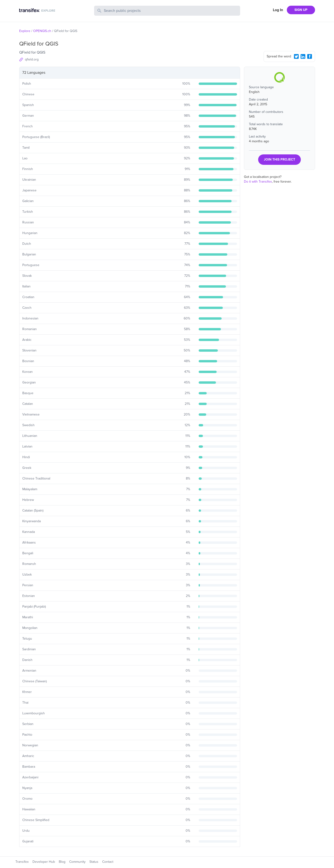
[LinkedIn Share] (303, 56)
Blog (62, 862)
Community (77, 862)
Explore (25, 31)
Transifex (22, 862)
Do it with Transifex (258, 182)
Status (94, 862)
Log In (278, 10)
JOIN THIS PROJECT (279, 159)
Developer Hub (44, 862)
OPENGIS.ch (42, 31)
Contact (108, 862)
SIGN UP (301, 10)
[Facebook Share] (310, 56)
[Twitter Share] (296, 56)
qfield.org (32, 59)
